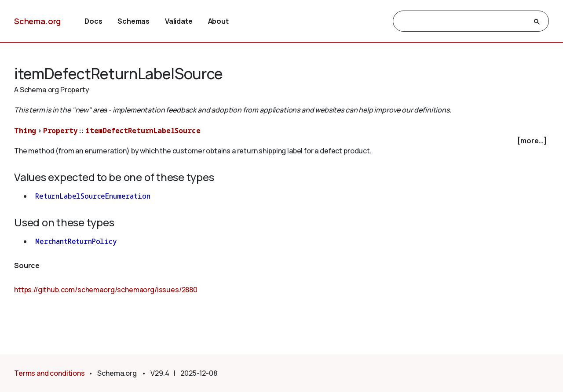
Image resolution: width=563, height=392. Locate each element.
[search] (463, 22)
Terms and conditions (49, 373)
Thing (25, 131)
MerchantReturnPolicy (76, 241)
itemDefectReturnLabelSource (143, 131)
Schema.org (37, 21)
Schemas (133, 21)
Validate (179, 21)
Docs (93, 21)
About (218, 21)
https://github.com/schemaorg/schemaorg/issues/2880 (106, 290)
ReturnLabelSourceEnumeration (93, 196)
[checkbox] (281, 141)
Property (60, 131)
